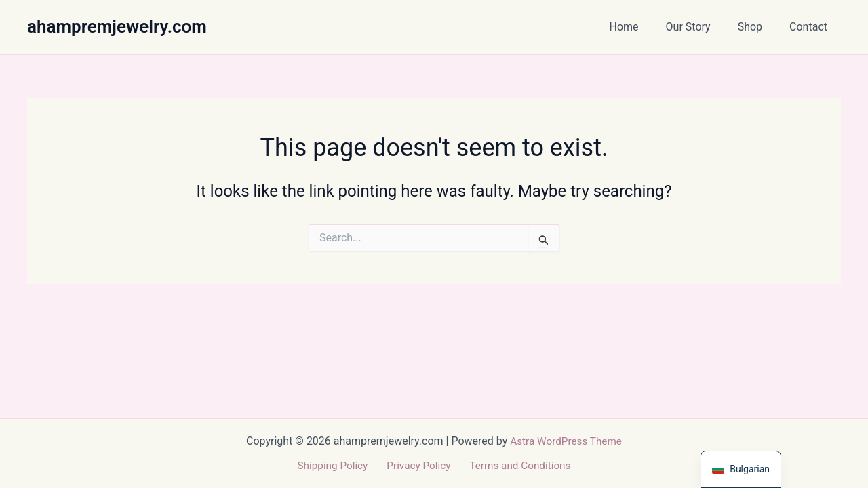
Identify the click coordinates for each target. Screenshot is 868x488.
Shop (758, 27)
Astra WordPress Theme (566, 440)
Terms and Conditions (515, 465)
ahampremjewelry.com (117, 26)
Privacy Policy (418, 465)
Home (643, 27)
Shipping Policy (337, 465)
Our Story (702, 27)
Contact (811, 27)
